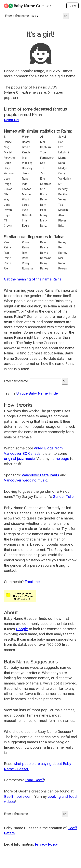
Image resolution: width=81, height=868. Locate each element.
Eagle (26, 226)
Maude (26, 194)
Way (7, 199)
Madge (63, 168)
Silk (6, 194)
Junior (8, 189)
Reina (7, 247)
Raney (44, 268)
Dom (43, 205)
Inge (25, 184)
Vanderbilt (65, 179)
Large (26, 205)
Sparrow (46, 184)
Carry (62, 173)
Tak (61, 205)
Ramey (63, 253)
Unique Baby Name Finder (38, 393)
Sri (6, 137)
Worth (26, 137)
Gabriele (27, 215)
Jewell (62, 137)
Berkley (63, 189)
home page (60, 459)
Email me (32, 582)
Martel (8, 152)
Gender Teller (64, 497)
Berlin (7, 163)
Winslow (9, 173)
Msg (7, 147)
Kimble (26, 152)
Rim (25, 253)
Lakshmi (64, 152)
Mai (24, 158)
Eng (43, 179)
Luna (25, 210)
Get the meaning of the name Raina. (33, 279)
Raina (7, 263)
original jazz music (19, 459)
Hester (26, 142)
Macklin (63, 210)
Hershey (27, 168)
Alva (61, 215)
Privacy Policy (46, 844)
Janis (25, 173)
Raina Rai (12, 120)
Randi (26, 179)
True (43, 152)
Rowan (63, 268)
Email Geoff (34, 780)
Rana (62, 263)
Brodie (26, 147)
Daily (7, 168)
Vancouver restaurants (40, 475)
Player (62, 220)
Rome (26, 242)
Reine (7, 258)
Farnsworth (47, 158)
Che (43, 189)
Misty (44, 220)
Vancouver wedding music (26, 480)
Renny (62, 242)
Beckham (64, 194)
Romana (27, 268)
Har (61, 142)
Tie (42, 168)
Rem (61, 247)
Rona (25, 258)
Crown (8, 226)
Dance (8, 142)
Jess (7, 179)
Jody (7, 205)
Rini (61, 258)
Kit (60, 184)
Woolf (26, 199)
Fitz (61, 147)
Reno (43, 199)
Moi (42, 142)
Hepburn (46, 147)
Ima (24, 220)
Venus (62, 199)
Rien (7, 268)
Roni (7, 253)
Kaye (7, 215)
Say (43, 163)
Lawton (27, 189)
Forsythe (9, 158)
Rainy (44, 263)
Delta (62, 163)
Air (42, 137)
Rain (43, 242)
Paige (7, 184)
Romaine (46, 258)
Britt (61, 226)
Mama (62, 158)
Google (22, 629)
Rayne (44, 247)
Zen (43, 173)
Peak (43, 210)
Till (6, 220)
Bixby (44, 194)
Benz (43, 226)
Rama (26, 247)
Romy (26, 263)
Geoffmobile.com (18, 797)
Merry (44, 215)
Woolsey (27, 163)
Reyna (44, 253)
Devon (8, 210)
